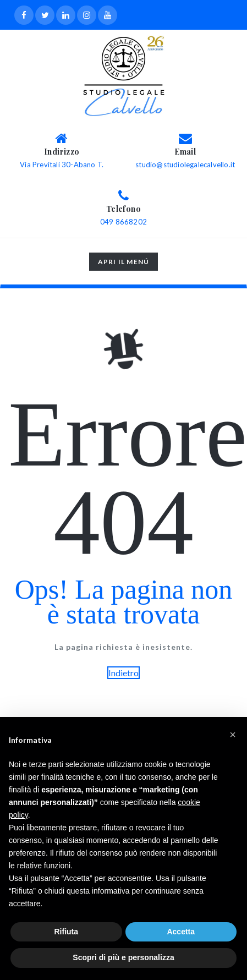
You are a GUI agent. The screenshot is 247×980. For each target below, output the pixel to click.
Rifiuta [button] (66, 932)
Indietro (123, 673)
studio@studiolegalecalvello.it (185, 165)
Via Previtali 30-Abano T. (62, 165)
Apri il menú (123, 264)
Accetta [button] (181, 932)
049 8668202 (123, 222)
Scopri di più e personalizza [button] (123, 957)
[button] (233, 735)
